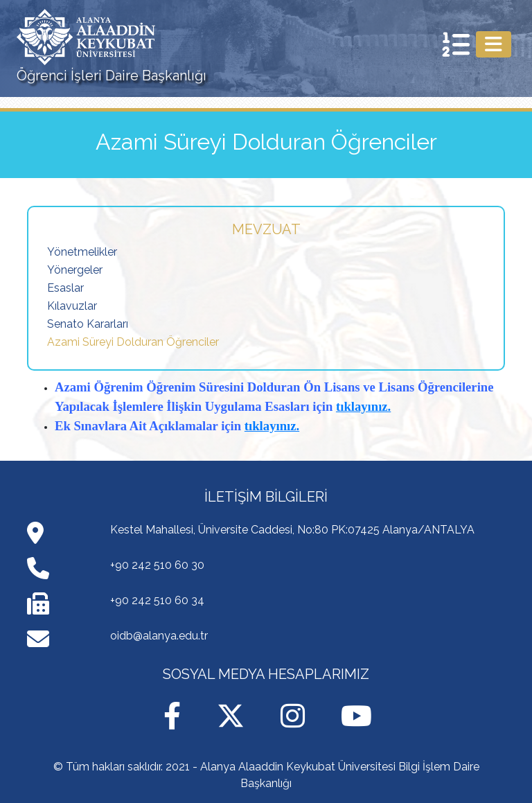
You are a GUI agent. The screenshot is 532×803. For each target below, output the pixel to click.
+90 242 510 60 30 (157, 565)
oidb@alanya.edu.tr (159, 636)
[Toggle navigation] (494, 44)
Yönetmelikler (82, 252)
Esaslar (65, 288)
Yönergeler (75, 270)
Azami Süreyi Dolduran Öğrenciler (133, 342)
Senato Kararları (88, 324)
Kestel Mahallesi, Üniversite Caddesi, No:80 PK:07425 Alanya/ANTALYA (292, 530)
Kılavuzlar (72, 306)
